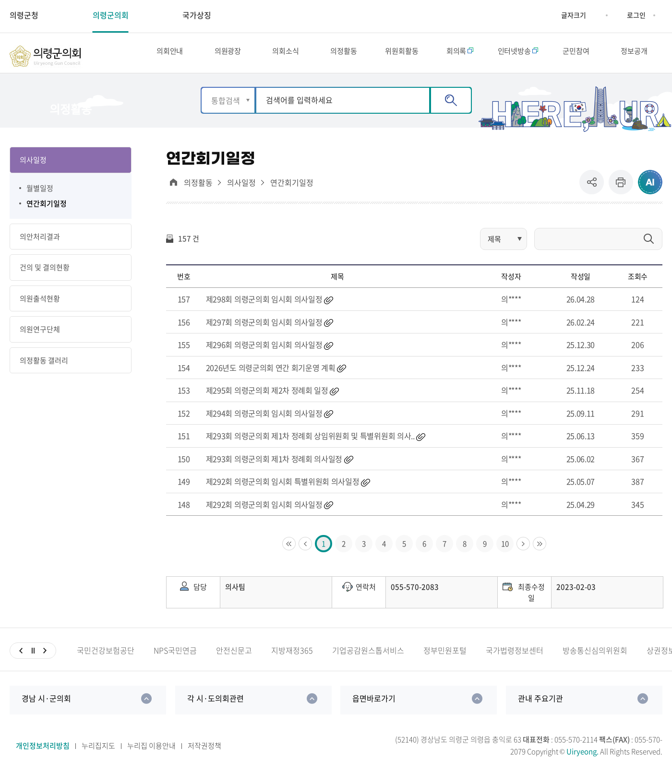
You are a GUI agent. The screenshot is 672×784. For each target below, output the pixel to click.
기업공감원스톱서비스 (368, 658)
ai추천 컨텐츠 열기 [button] (650, 189)
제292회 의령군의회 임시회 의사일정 (264, 511)
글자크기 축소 (593, 15)
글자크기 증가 (554, 15)
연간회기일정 (292, 189)
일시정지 (33, 658)
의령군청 (24, 15)
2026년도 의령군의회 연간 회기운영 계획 (271, 374)
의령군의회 (111, 15)
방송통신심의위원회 (595, 658)
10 (505, 551)
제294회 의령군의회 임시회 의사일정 (264, 420)
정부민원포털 (445, 658)
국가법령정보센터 (515, 658)
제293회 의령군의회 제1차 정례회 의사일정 (274, 465)
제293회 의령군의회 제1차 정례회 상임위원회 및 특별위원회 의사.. (310, 443)
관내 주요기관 (540, 705)
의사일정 (241, 189)
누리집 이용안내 (151, 752)
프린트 (621, 189)
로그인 (636, 15)
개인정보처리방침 (43, 752)
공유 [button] (594, 189)
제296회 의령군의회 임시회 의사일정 (264, 352)
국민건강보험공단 (106, 658)
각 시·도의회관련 (216, 705)
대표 (173, 189)
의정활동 (198, 189)
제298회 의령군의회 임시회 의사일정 (264, 306)
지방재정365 (292, 658)
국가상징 (197, 15)
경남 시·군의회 (46, 705)
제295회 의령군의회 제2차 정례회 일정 (267, 397)
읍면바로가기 (374, 705)
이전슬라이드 (21, 658)
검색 (451, 107)
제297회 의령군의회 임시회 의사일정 (264, 329)
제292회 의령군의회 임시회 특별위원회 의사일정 (283, 488)
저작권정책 (204, 752)
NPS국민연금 (175, 658)
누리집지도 (98, 752)
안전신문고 (234, 658)
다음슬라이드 (45, 658)
